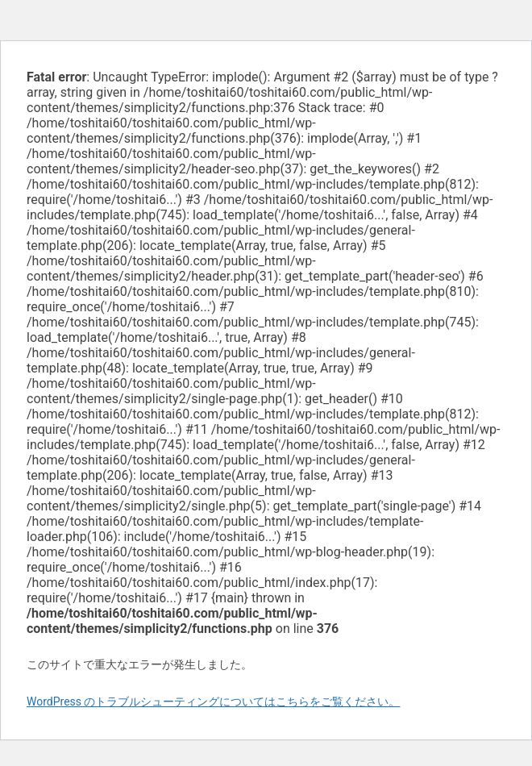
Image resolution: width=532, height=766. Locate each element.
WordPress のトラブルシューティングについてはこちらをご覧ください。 (214, 701)
